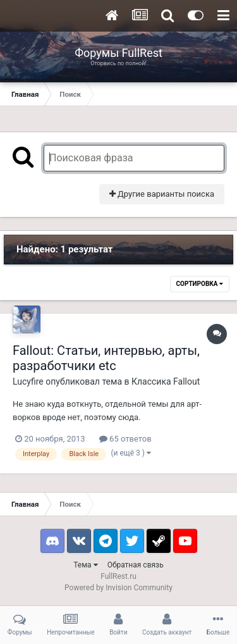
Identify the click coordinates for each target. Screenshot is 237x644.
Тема (85, 565)
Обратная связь (136, 565)
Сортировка (200, 284)
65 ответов (125, 439)
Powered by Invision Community (118, 588)
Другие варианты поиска (162, 194)
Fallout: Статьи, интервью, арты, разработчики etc (106, 358)
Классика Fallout (166, 381)
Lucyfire (28, 381)
